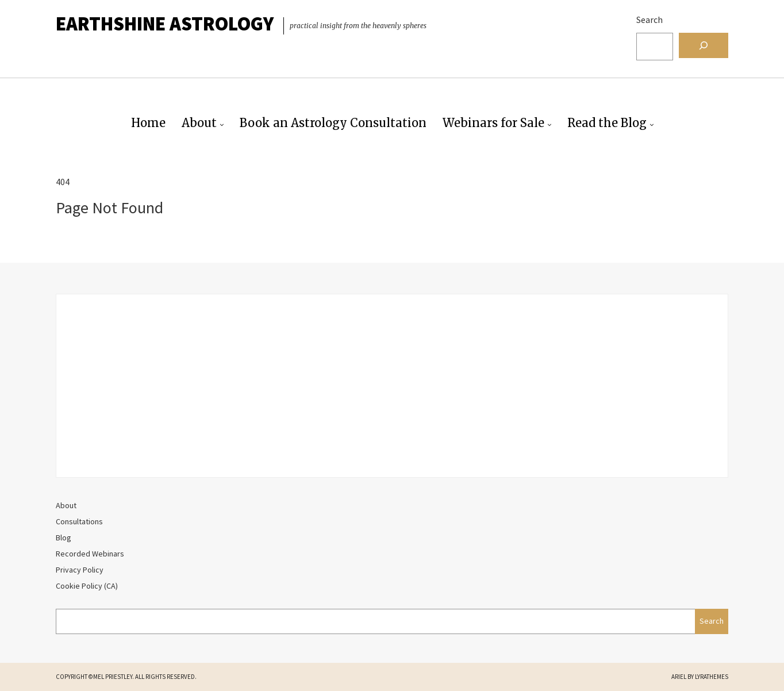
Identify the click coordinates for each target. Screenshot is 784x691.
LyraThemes (712, 677)
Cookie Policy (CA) (87, 586)
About (199, 123)
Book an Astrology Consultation (333, 123)
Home (148, 123)
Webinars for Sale (493, 123)
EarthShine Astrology (165, 24)
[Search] (704, 45)
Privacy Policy (80, 570)
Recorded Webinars (90, 554)
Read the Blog (607, 123)
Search (650, 20)
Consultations (79, 521)
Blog (64, 538)
